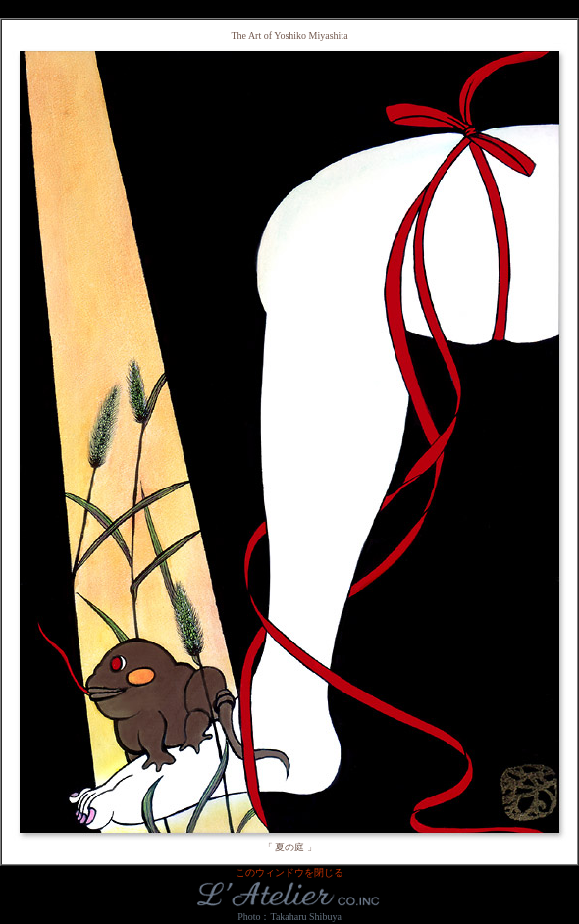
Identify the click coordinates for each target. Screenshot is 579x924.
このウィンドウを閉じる (289, 873)
